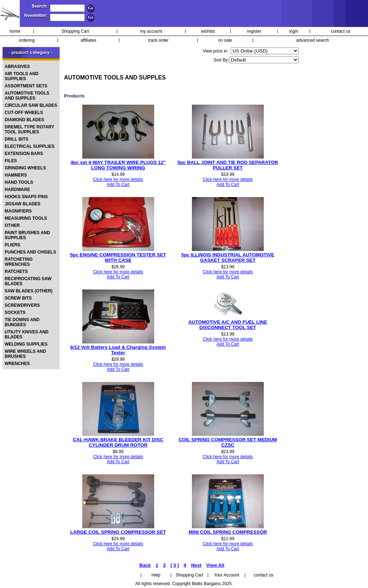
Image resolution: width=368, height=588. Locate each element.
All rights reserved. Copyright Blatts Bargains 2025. (184, 584)
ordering (27, 40)
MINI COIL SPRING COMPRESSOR (228, 532)
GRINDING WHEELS (25, 168)
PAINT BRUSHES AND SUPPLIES (27, 235)
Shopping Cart (75, 31)
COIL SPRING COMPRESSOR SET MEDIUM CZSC (228, 442)
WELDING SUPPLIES (26, 344)
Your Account (226, 575)
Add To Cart (118, 184)
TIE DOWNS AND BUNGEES (22, 322)
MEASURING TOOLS (26, 218)
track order (158, 40)
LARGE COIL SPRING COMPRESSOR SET (118, 532)
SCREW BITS (18, 298)
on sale (225, 40)
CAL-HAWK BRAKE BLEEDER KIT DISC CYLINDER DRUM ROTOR (118, 442)
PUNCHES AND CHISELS (30, 252)
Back (145, 565)
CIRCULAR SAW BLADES (31, 105)
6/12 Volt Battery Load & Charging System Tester (118, 350)
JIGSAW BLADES (22, 204)
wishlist (208, 31)
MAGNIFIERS (18, 211)
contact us (341, 31)
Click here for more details (118, 179)
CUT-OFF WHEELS (24, 113)
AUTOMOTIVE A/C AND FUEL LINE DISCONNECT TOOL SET (228, 325)
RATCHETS (16, 272)
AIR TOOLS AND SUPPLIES (22, 76)
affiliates (88, 40)
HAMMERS (16, 175)
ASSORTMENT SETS (26, 86)
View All (215, 565)
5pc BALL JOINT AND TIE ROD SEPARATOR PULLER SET (228, 165)
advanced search (312, 40)
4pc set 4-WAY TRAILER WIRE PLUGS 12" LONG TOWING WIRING (118, 165)
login (294, 31)
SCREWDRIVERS (22, 305)
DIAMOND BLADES (24, 120)
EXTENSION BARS (24, 154)
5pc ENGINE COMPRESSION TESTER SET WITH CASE (118, 257)
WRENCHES (17, 364)
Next (196, 565)
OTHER (12, 225)
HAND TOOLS (19, 182)
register (254, 31)
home (15, 31)
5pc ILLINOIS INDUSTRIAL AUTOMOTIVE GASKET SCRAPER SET (228, 257)
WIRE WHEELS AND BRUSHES (25, 354)
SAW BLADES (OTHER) (29, 291)
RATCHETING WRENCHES (19, 262)
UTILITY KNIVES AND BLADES (27, 334)
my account (151, 31)
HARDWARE (17, 190)
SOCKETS (15, 313)
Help (156, 575)
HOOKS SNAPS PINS (26, 197)
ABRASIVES (17, 67)
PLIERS (12, 245)
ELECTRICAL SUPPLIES (29, 146)
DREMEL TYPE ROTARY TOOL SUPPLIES (29, 129)
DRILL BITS (17, 139)
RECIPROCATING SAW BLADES (28, 281)
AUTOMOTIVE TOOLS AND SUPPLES (27, 96)
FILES (11, 161)
